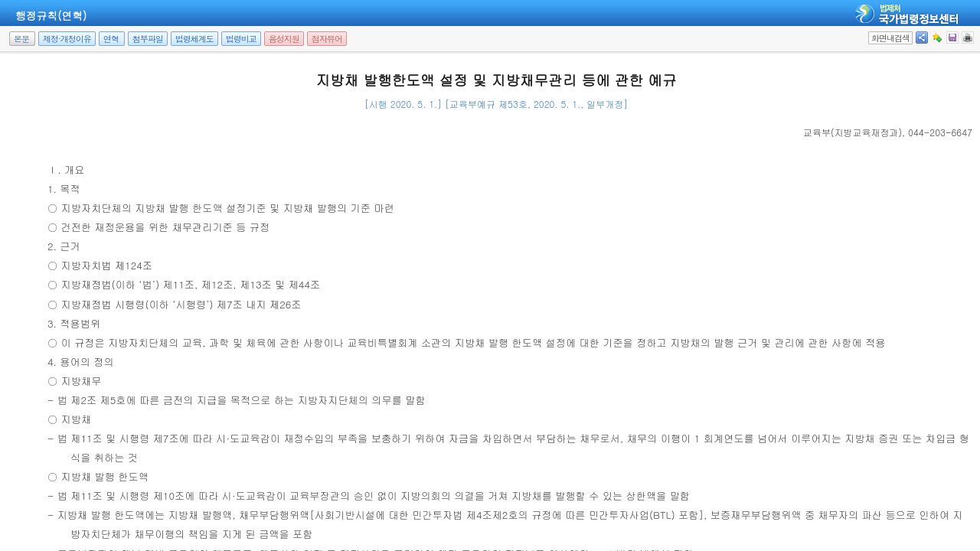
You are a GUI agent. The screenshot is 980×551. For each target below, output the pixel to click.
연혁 (111, 39)
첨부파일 (148, 39)
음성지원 (284, 39)
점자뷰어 (327, 39)
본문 (21, 39)
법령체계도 (194, 39)
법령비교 (241, 39)
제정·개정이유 (67, 39)
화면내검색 (890, 38)
